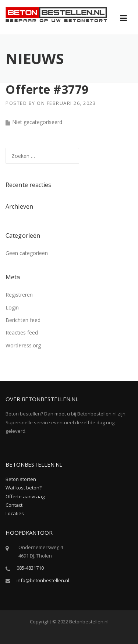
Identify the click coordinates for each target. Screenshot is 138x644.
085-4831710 (30, 568)
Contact (14, 505)
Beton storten (21, 479)
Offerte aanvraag (25, 496)
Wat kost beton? (24, 488)
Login (12, 307)
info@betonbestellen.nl (43, 580)
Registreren (19, 295)
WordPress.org (23, 345)
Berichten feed (23, 320)
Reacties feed (22, 332)
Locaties (15, 513)
